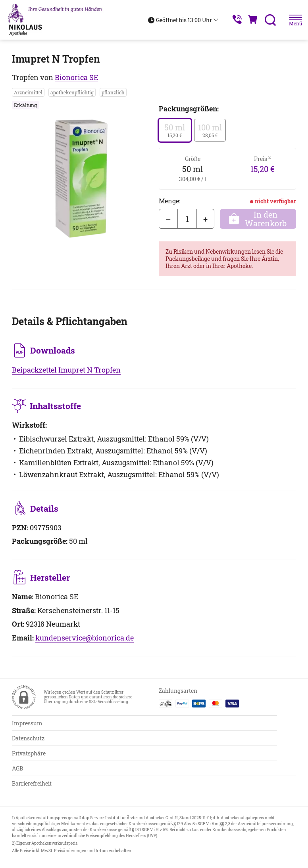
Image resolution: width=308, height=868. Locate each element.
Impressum (27, 723)
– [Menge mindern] (168, 219)
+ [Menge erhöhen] (205, 219)
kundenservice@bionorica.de (85, 638)
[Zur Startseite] (59, 20)
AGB (17, 768)
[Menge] (187, 219)
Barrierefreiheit (32, 783)
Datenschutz (28, 738)
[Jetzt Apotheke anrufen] (230, 20)
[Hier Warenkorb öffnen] (249, 20)
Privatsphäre (29, 753)
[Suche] (268, 20)
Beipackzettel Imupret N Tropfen (66, 370)
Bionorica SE (76, 77)
